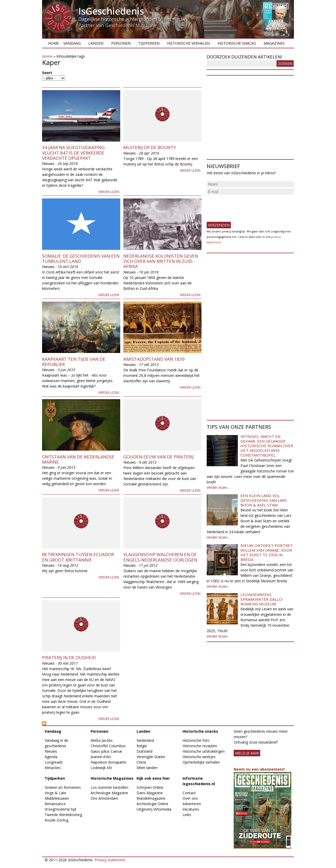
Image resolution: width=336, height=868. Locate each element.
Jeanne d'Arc (101, 757)
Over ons (190, 798)
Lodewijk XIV (101, 768)
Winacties (53, 768)
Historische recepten (200, 746)
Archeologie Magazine (109, 793)
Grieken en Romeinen (63, 787)
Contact (189, 793)
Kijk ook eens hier (153, 778)
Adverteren (192, 804)
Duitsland (145, 751)
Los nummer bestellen (109, 787)
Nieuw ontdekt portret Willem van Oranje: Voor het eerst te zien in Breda (267, 552)
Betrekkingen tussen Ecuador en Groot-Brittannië (78, 557)
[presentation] (246, 206)
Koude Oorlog (56, 820)
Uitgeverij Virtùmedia (154, 809)
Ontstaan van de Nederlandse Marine (78, 459)
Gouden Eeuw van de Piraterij (159, 457)
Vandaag (72, 43)
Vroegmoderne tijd (60, 809)
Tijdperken (149, 43)
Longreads (54, 762)
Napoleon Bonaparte (108, 762)
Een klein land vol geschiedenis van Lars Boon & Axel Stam (264, 500)
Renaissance (55, 804)
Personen (121, 43)
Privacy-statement (110, 860)
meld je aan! (247, 753)
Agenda (51, 757)
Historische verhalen (188, 43)
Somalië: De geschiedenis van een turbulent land (81, 259)
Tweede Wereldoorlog (63, 815)
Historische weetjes (199, 757)
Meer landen (147, 768)
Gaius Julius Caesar (106, 751)
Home (53, 43)
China (141, 762)
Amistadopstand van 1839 (154, 359)
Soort (47, 73)
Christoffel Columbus (108, 746)
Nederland (145, 740)
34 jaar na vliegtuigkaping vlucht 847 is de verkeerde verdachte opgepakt (73, 153)
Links (187, 815)
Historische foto (196, 740)
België (142, 746)
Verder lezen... (218, 487)
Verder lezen (109, 192)
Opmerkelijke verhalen (201, 762)
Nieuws (51, 751)
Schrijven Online (150, 787)
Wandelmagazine (151, 798)
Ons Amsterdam (104, 798)
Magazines (274, 43)
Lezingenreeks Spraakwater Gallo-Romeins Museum (262, 599)
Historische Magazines (112, 778)
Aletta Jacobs (102, 740)
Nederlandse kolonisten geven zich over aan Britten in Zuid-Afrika (161, 261)
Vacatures (191, 809)
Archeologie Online (152, 804)
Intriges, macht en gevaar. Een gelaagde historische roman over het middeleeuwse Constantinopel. (267, 446)
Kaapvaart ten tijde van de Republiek (74, 362)
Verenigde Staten (151, 757)
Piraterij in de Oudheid (69, 657)
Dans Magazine (150, 793)
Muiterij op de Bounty (150, 147)
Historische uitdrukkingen (204, 751)
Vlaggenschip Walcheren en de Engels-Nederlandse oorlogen (160, 557)
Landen (96, 43)
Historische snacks (237, 43)
